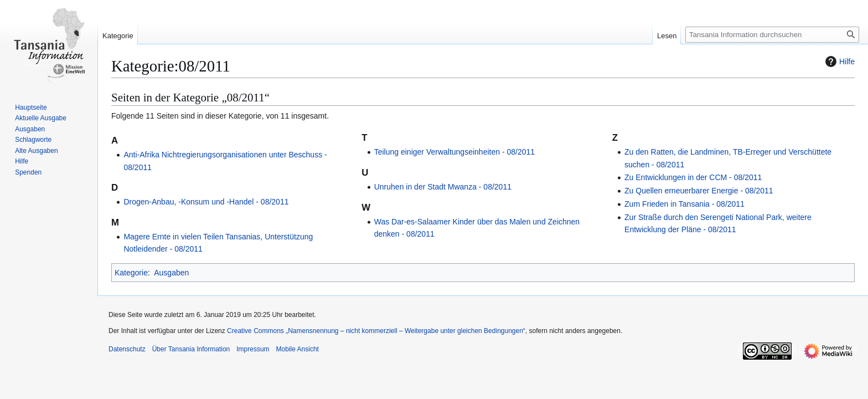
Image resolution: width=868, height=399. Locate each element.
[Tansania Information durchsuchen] (772, 35)
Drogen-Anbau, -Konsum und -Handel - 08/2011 (206, 202)
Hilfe (839, 62)
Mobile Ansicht (298, 349)
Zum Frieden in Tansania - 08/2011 (684, 204)
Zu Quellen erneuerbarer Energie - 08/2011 (699, 191)
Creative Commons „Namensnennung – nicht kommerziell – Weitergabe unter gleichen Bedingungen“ (376, 331)
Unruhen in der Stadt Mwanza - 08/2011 (443, 187)
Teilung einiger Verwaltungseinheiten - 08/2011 (454, 152)
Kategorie (131, 273)
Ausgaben (171, 273)
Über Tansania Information (191, 349)
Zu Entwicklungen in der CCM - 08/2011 (693, 177)
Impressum (253, 349)
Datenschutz (127, 349)
